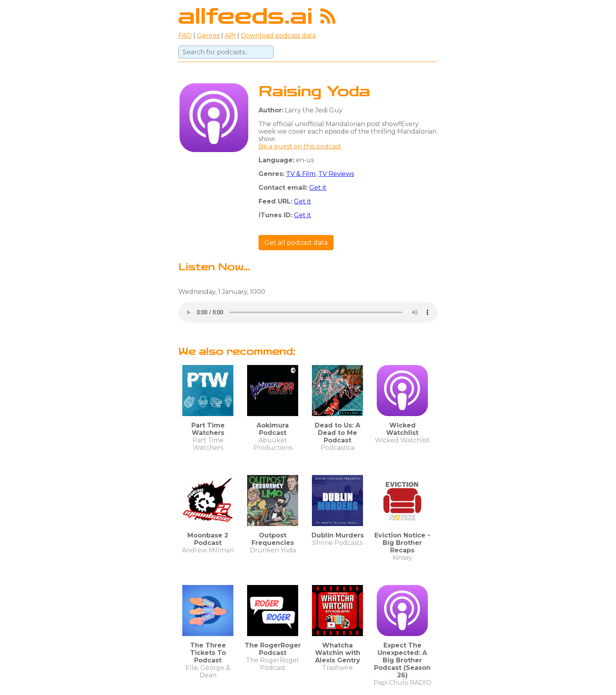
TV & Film (301, 174)
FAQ (185, 36)
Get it (318, 188)
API (230, 36)
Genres (208, 36)
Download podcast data (278, 36)
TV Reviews (336, 174)
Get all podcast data (296, 243)
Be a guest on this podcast (300, 146)
